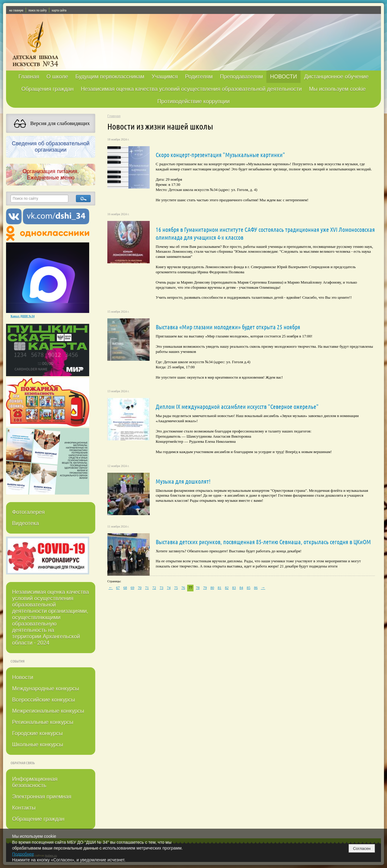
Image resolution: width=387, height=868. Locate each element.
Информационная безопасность (35, 782)
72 (154, 588)
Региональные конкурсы (43, 722)
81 (220, 588)
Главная (29, 77)
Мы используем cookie (337, 89)
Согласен (362, 848)
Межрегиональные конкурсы (48, 711)
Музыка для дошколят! (183, 481)
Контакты (24, 808)
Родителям (199, 77)
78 (198, 588)
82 (227, 588)
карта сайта (59, 10)
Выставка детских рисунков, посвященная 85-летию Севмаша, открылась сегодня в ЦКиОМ (263, 542)
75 (176, 588)
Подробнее (23, 854)
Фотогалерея (28, 512)
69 (132, 588)
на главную (16, 10)
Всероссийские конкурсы (44, 700)
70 (140, 588)
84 (241, 588)
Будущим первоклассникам (110, 77)
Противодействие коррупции (193, 101)
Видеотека (26, 523)
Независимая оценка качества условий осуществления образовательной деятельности (191, 89)
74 (169, 588)
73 (161, 588)
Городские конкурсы (37, 733)
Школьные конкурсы (38, 745)
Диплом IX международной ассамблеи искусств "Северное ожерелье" (237, 406)
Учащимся (165, 77)
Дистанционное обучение (336, 77)
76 (183, 588)
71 (147, 588)
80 (212, 588)
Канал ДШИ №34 (23, 316)
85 (249, 588)
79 (205, 588)
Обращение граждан (38, 819)
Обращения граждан (47, 89)
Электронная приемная (42, 797)
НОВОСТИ (283, 77)
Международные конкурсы (46, 689)
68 (125, 588)
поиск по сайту (37, 10)
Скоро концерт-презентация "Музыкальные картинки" (220, 155)
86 (256, 588)
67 (118, 588)
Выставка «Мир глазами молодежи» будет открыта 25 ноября (228, 327)
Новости (23, 677)
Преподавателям (241, 77)
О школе (57, 77)
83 (234, 588)
